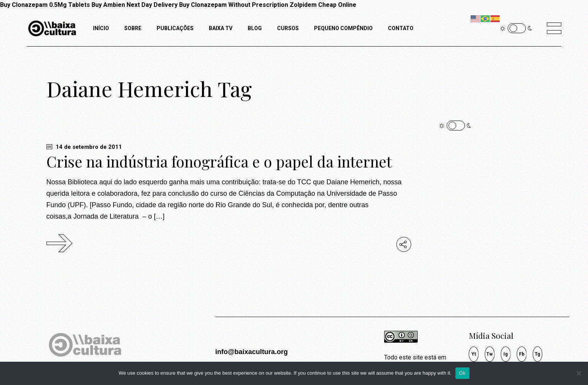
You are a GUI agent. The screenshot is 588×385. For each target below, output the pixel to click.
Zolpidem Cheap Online (323, 5)
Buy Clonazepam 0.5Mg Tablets (45, 5)
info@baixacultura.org (252, 352)
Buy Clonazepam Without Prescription (234, 5)
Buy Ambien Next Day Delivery (135, 5)
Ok (462, 373)
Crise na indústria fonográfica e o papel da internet (219, 161)
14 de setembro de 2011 (84, 147)
